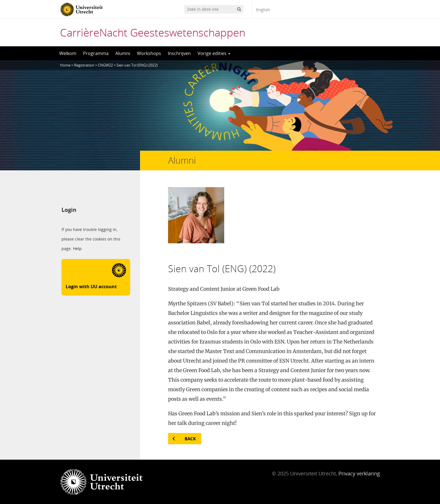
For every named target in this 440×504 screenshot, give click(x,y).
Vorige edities (214, 53)
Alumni (123, 53)
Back (190, 439)
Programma (96, 53)
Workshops (149, 53)
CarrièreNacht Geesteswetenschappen (153, 32)
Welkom (68, 53)
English (263, 10)
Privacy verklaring (359, 473)
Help (77, 249)
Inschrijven (179, 53)
